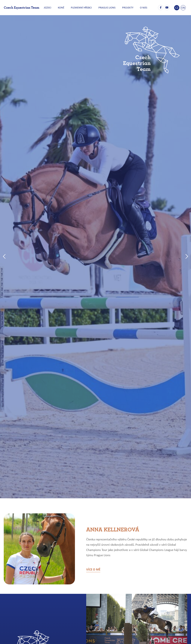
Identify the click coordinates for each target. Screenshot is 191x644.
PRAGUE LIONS (107, 8)
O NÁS (141, 8)
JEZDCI (50, 8)
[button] (4, 257)
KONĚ (63, 8)
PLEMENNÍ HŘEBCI (82, 8)
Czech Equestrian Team (22, 7)
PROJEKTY (126, 8)
